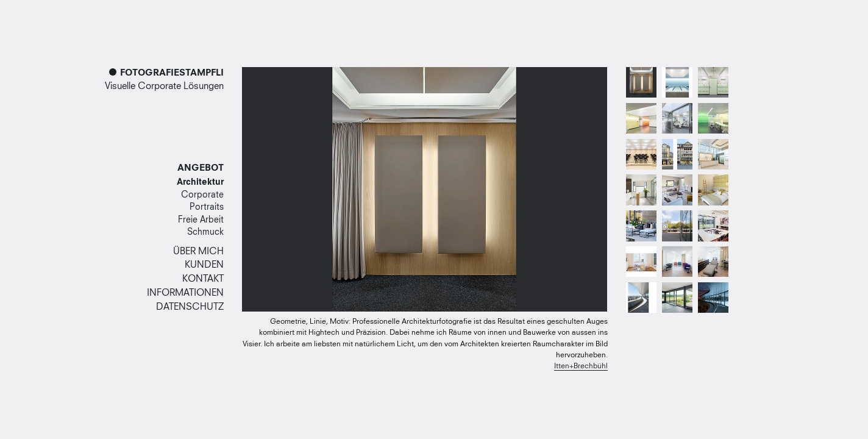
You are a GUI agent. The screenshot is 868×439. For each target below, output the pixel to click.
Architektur (200, 183)
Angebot (201, 169)
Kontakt (203, 279)
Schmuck (205, 232)
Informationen (185, 293)
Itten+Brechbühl (581, 366)
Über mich (198, 252)
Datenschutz (190, 307)
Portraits (207, 207)
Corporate (202, 195)
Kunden (204, 265)
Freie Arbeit (201, 220)
